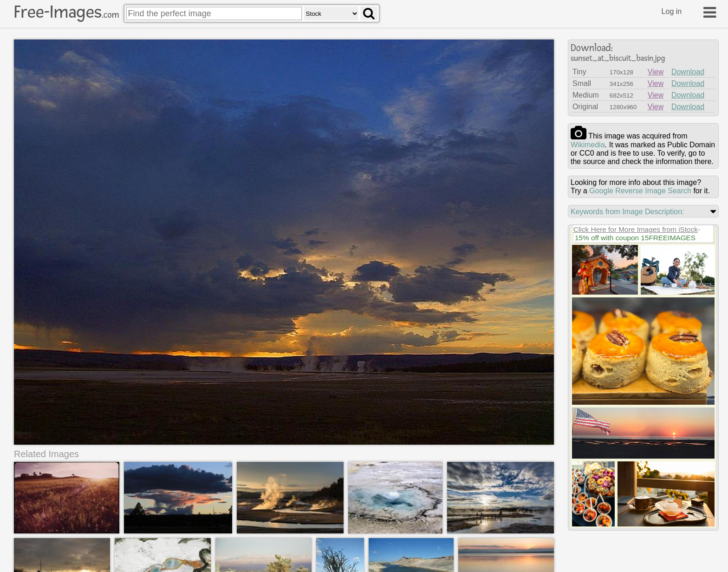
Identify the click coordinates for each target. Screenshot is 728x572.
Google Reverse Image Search (640, 191)
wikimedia (588, 145)
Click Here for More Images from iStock (636, 229)
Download (688, 72)
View (656, 72)
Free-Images (66, 12)
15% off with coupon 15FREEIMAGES (635, 238)
